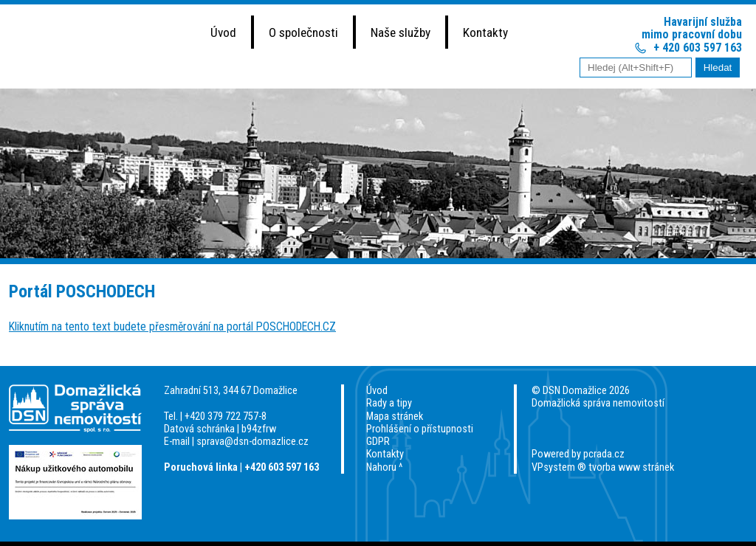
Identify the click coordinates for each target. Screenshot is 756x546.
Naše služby (401, 32)
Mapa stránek (395, 417)
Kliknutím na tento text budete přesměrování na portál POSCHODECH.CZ (172, 326)
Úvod (223, 32)
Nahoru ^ (384, 467)
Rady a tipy (389, 403)
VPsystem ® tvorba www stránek (603, 467)
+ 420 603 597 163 (698, 48)
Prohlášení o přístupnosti (420, 429)
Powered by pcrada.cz (578, 454)
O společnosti (303, 32)
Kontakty (485, 32)
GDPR (378, 442)
